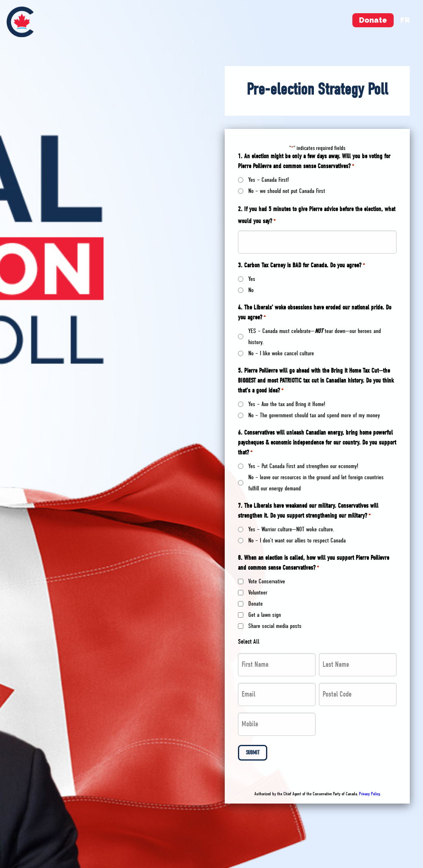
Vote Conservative (267, 581)
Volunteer (258, 592)
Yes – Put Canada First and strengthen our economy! (303, 466)
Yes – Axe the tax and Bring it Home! (287, 404)
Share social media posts (275, 626)
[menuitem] (20, 22)
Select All (249, 642)
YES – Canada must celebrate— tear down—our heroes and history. (315, 336)
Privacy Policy (369, 794)
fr (405, 20)
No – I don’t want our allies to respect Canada (297, 540)
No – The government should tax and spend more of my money (314, 415)
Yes (252, 279)
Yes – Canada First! (269, 180)
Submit (253, 753)
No (251, 290)
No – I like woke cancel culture (281, 353)
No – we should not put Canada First (287, 191)
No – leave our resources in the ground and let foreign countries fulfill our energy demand (316, 483)
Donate (373, 20)
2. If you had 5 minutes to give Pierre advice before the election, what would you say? (317, 216)
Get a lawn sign (265, 615)
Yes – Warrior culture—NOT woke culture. (291, 529)
